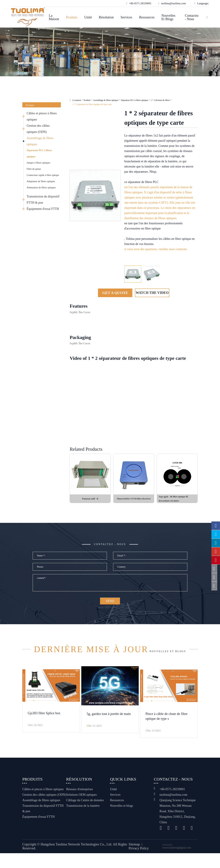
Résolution (106, 17)
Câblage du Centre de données (85, 815)
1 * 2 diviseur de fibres (160, 100)
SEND (110, 607)
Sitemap (134, 859)
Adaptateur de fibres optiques (41, 181)
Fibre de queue (34, 169)
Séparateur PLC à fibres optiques (39, 153)
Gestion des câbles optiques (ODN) (38, 129)
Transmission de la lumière (83, 820)
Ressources (147, 17)
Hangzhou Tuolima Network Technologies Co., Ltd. (76, 859)
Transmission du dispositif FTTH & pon (43, 200)
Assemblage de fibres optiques (40, 141)
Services (126, 17)
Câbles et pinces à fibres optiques (42, 116)
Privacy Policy (139, 863)
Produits (72, 17)
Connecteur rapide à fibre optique (43, 175)
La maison (54, 17)
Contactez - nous (192, 17)
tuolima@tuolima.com (173, 809)
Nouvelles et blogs (168, 17)
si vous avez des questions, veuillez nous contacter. (156, 249)
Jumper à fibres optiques (38, 163)
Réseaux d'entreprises (80, 804)
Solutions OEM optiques (81, 809)
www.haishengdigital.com (177, 862)
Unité (88, 17)
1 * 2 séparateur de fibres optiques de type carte (92, 104)
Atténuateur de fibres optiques (41, 188)
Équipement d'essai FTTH (43, 209)
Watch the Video (152, 293)
